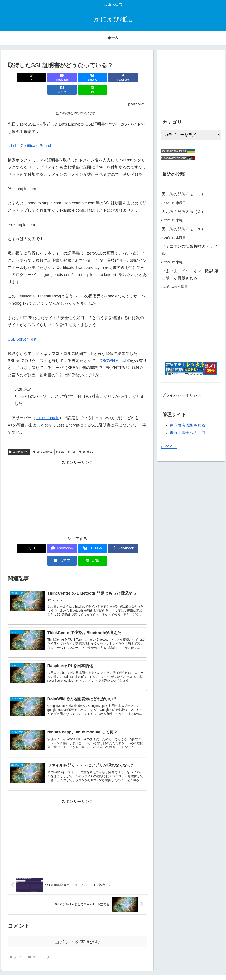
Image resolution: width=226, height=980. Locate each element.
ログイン (169, 447)
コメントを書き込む (77, 921)
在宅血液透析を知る (187, 425)
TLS (72, 440)
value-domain (47, 406)
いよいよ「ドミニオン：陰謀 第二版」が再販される (190, 274)
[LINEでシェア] (136, 78)
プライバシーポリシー (181, 395)
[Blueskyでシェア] (66, 78)
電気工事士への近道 (187, 433)
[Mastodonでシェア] (42, 78)
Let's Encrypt (43, 440)
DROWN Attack (113, 348)
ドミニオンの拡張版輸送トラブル (189, 250)
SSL (60, 440)
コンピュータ (19, 440)
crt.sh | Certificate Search (30, 134)
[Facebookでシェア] (89, 78)
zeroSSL (86, 440)
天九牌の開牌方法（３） (183, 194)
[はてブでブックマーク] (112, 78)
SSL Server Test (22, 327)
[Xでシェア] (19, 78)
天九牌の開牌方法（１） (183, 229)
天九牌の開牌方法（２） (183, 212)
